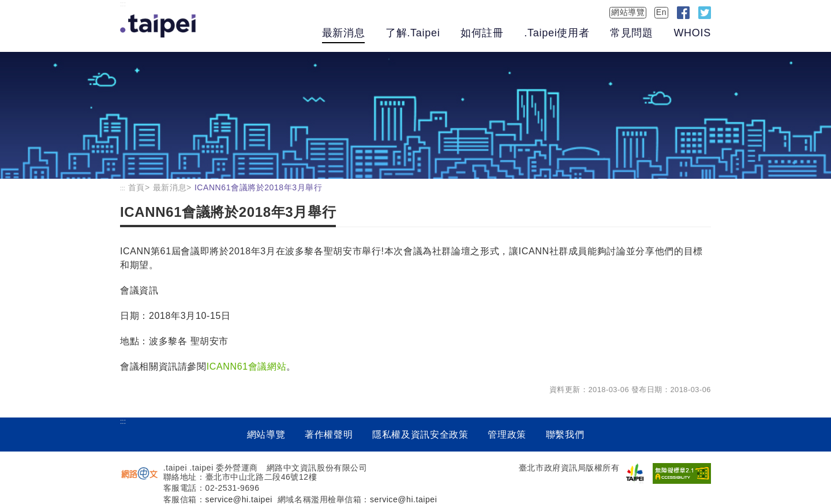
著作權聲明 (329, 435)
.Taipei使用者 (557, 33)
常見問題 (632, 33)
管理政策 (507, 435)
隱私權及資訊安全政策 (420, 435)
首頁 (136, 187)
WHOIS (692, 33)
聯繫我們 (565, 435)
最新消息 (344, 33)
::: (123, 4)
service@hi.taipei (239, 499)
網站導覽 (628, 12)
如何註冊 (482, 33)
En (661, 12)
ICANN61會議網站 (247, 366)
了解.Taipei (413, 33)
